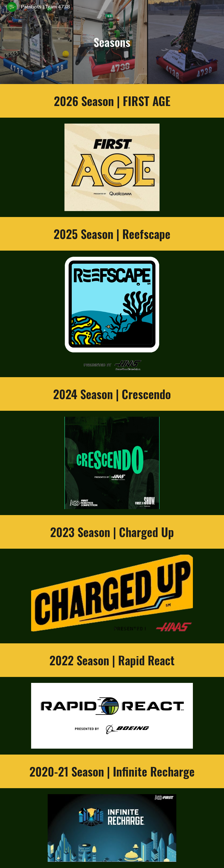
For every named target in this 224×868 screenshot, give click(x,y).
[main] (112, 42)
